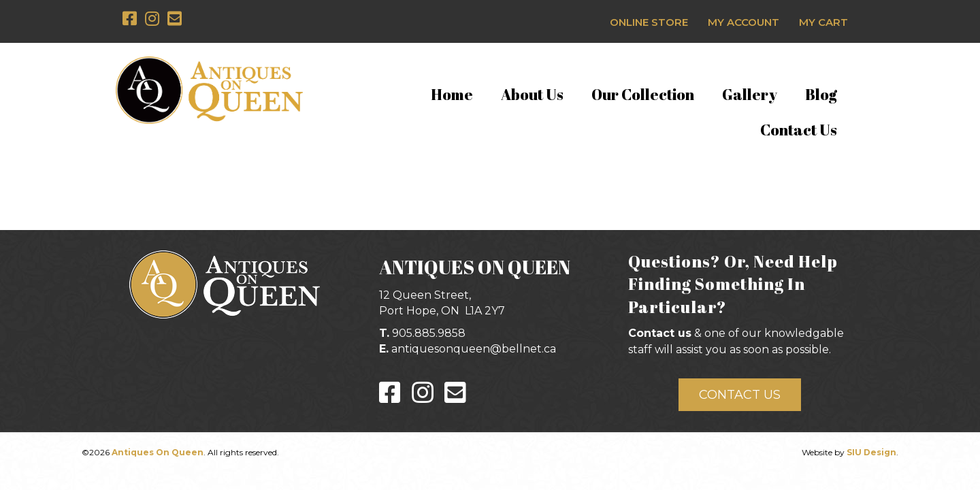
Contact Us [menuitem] (799, 130)
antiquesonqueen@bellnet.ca (474, 349)
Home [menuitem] (452, 94)
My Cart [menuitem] (823, 22)
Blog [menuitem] (821, 94)
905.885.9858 (429, 333)
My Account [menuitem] (744, 22)
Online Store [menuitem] (649, 22)
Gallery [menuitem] (750, 94)
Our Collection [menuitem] (643, 94)
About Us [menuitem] (532, 94)
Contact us (660, 333)
